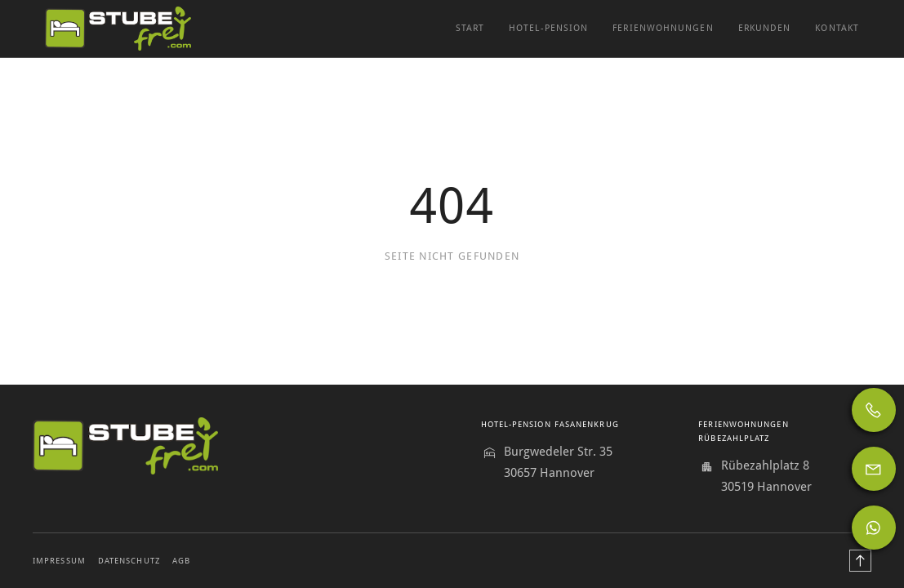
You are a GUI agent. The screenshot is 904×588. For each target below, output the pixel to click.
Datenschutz (129, 561)
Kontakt (837, 28)
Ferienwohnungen (663, 28)
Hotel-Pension (548, 28)
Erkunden (765, 28)
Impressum (59, 561)
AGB (181, 561)
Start (470, 28)
